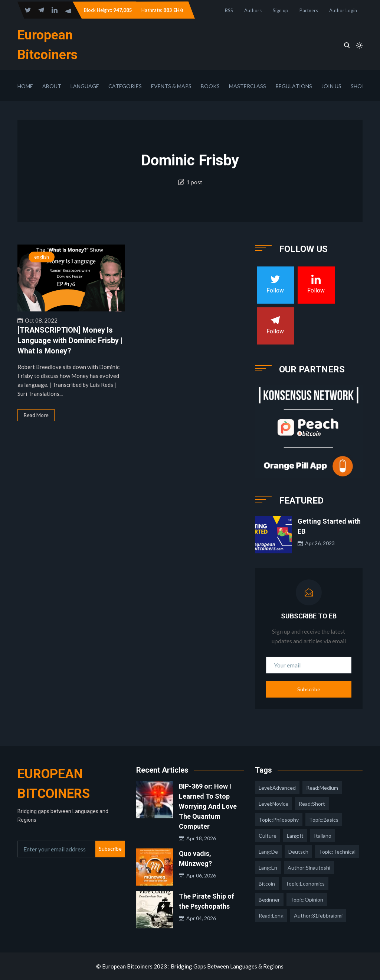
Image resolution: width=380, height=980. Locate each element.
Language (85, 86)
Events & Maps (171, 86)
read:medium (322, 788)
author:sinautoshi (309, 868)
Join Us (331, 86)
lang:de (268, 852)
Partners (309, 10)
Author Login (343, 10)
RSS (229, 10)
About (52, 86)
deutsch (298, 852)
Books (210, 86)
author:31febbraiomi (318, 916)
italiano (323, 836)
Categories (125, 86)
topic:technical (337, 852)
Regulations (294, 86)
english (42, 257)
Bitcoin (267, 884)
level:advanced (277, 788)
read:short (312, 804)
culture (268, 836)
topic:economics (305, 884)
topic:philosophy (279, 820)
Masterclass (248, 86)
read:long (271, 916)
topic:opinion (307, 900)
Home (25, 86)
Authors (253, 10)
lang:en (268, 868)
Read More (36, 415)
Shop (358, 86)
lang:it (295, 836)
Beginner (269, 900)
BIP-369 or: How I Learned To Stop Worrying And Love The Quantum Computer (208, 806)
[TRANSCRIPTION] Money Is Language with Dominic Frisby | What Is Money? (70, 340)
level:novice (273, 804)
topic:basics (324, 820)
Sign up (281, 10)
